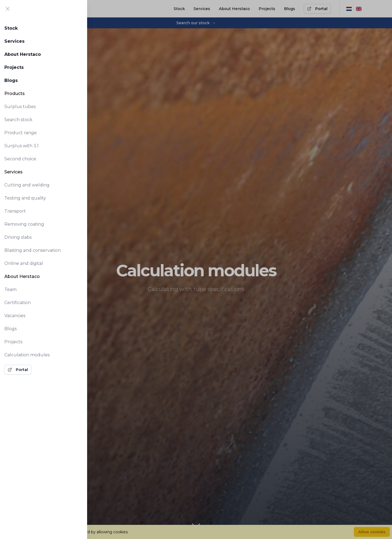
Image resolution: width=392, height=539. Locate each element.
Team (10, 290)
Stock (11, 28)
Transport (15, 211)
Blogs (11, 80)
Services (14, 41)
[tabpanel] (44, 198)
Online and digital (24, 263)
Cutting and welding (27, 185)
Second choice (20, 159)
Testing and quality (25, 198)
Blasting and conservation (33, 250)
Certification (18, 303)
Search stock (18, 120)
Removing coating (24, 224)
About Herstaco (23, 54)
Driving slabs (18, 237)
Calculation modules (27, 355)
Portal (18, 370)
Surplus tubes (20, 107)
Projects (14, 67)
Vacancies (15, 316)
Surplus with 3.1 (22, 146)
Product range (21, 133)
